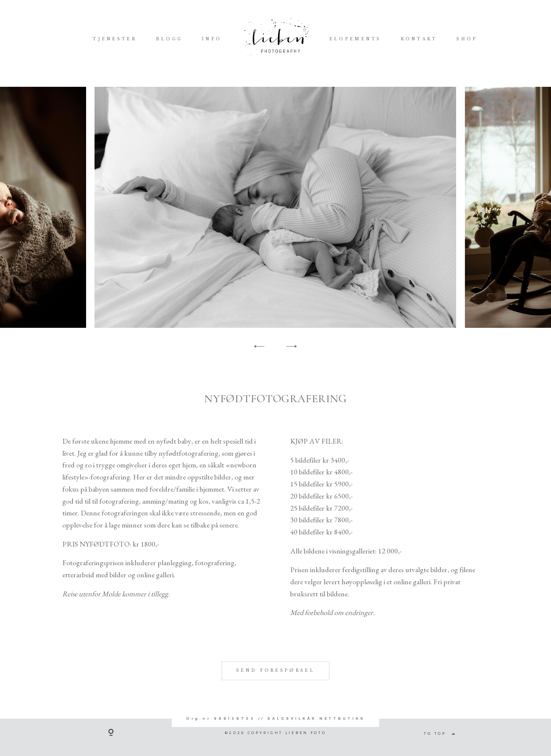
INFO (212, 39)
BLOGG (169, 39)
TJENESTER (115, 39)
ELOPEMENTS (355, 39)
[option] (275, 207)
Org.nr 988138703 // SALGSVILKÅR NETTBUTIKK (276, 718)
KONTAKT (419, 39)
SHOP (467, 39)
